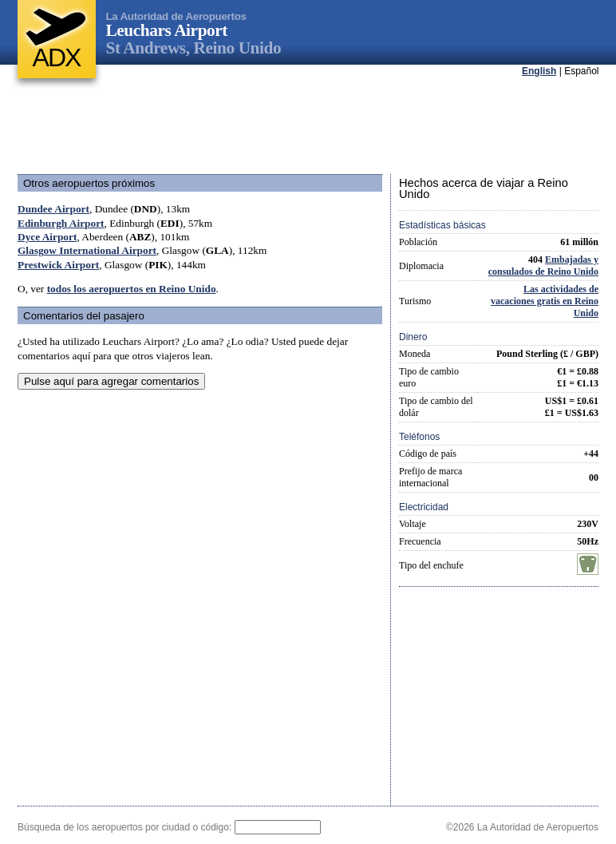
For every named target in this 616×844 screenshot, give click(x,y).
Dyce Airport (47, 237)
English (539, 71)
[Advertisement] (308, 127)
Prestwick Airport (58, 265)
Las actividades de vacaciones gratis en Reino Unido (545, 301)
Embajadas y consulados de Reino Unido (543, 265)
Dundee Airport (53, 209)
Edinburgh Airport (61, 223)
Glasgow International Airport (87, 250)
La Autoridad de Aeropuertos (176, 16)
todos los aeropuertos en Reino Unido (132, 289)
